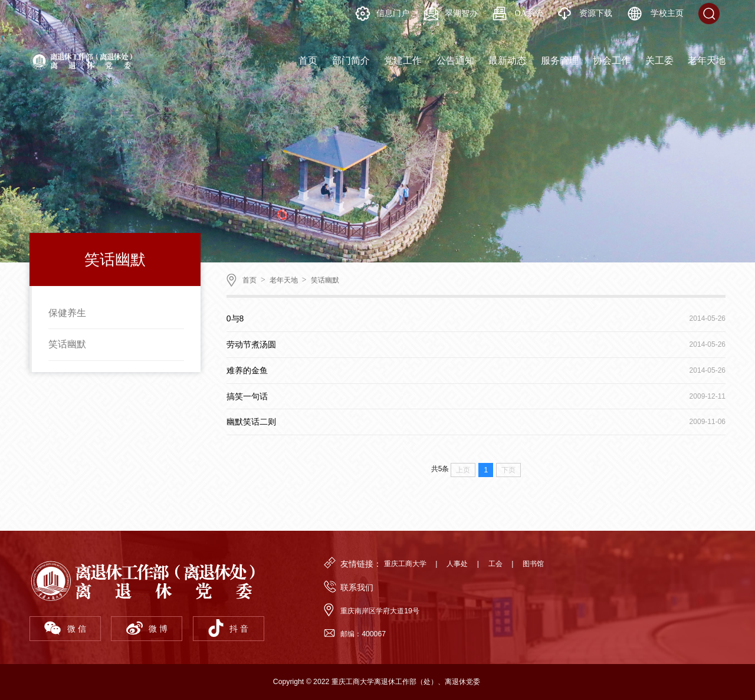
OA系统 (518, 14)
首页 (250, 280)
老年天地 (284, 280)
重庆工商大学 (405, 564)
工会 (495, 564)
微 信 (65, 628)
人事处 (457, 564)
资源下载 (585, 14)
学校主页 (655, 14)
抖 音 (228, 628)
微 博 (147, 628)
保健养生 (67, 313)
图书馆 (533, 564)
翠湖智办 (451, 14)
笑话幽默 (67, 344)
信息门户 (383, 14)
